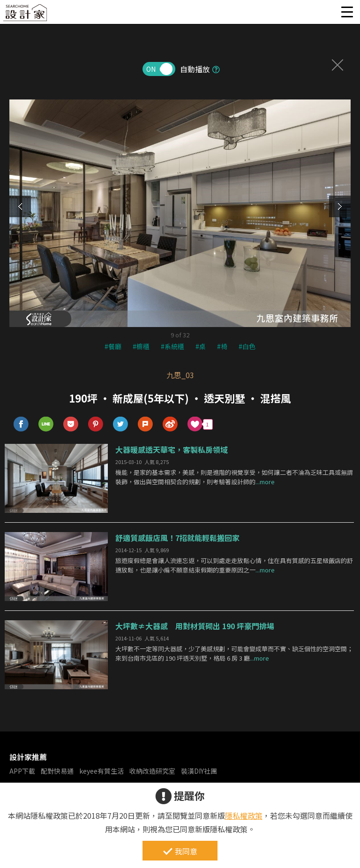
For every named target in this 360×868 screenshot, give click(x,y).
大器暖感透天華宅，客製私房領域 (172, 449)
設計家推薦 (28, 757)
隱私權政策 (244, 815)
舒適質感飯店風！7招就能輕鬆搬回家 (177, 538)
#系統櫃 (172, 346)
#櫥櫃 (141, 346)
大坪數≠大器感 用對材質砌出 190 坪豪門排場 (195, 626)
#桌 (201, 346)
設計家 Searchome (26, 15)
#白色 (247, 346)
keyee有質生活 (101, 771)
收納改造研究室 (152, 771)
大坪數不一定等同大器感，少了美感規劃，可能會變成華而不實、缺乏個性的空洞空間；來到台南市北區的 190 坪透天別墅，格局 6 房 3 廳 (234, 654)
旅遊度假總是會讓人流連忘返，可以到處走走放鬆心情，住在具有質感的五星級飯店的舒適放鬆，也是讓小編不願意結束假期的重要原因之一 (234, 565)
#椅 (222, 346)
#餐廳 (113, 346)
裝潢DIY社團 (199, 771)
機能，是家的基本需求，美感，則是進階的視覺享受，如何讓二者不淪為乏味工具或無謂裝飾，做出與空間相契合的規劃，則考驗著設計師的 (234, 477)
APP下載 (22, 771)
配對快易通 (57, 771)
